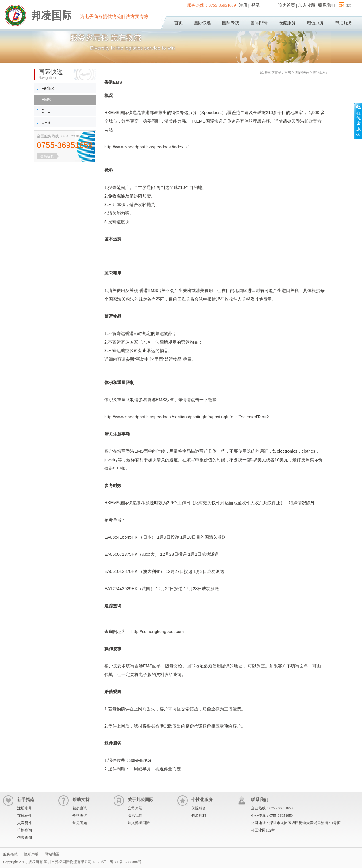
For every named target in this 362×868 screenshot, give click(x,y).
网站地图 (52, 854)
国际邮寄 (259, 23)
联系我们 (327, 5)
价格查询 (25, 830)
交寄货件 (25, 823)
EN (349, 6)
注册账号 (25, 808)
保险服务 (199, 808)
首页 (179, 23)
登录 (255, 5)
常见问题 (80, 823)
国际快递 (202, 23)
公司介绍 (135, 808)
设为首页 (287, 5)
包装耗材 (199, 816)
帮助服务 (344, 23)
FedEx (48, 88)
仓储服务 (287, 23)
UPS (46, 122)
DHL (46, 111)
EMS (46, 100)
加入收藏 (307, 5)
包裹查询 (25, 838)
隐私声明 (31, 854)
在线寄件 (25, 816)
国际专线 (231, 23)
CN (341, 6)
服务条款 (10, 854)
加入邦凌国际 (139, 823)
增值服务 (315, 23)
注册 (244, 5)
